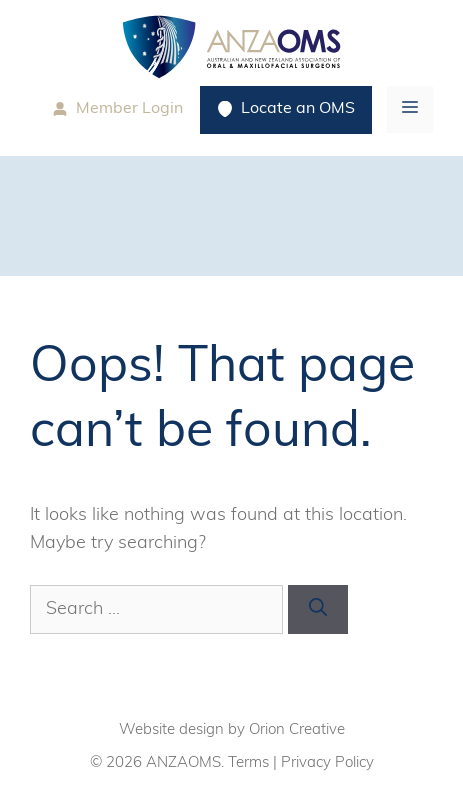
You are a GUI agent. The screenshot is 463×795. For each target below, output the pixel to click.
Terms (248, 763)
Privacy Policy (327, 763)
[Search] (318, 609)
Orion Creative (297, 730)
